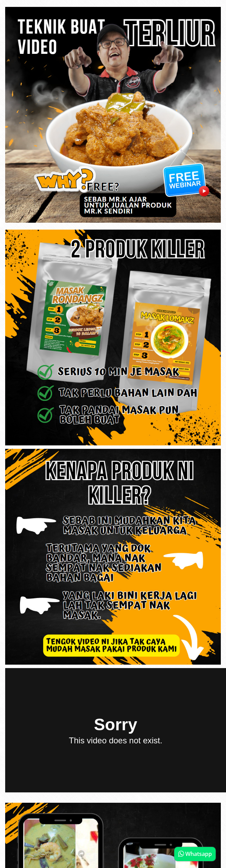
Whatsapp (195, 854)
